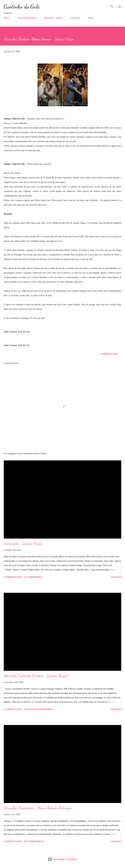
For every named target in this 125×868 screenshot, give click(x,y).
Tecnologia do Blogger (63, 859)
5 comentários (33, 577)
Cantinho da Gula (22, 6)
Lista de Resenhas (27, 18)
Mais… (92, 18)
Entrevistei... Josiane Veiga (23, 543)
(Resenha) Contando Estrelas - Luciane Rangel (36, 676)
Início (7, 18)
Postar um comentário (39, 709)
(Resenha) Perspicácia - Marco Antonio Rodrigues (38, 808)
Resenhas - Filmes (53, 18)
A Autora (75, 18)
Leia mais (116, 577)
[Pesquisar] (112, 6)
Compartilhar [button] (109, 354)
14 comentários (34, 841)
